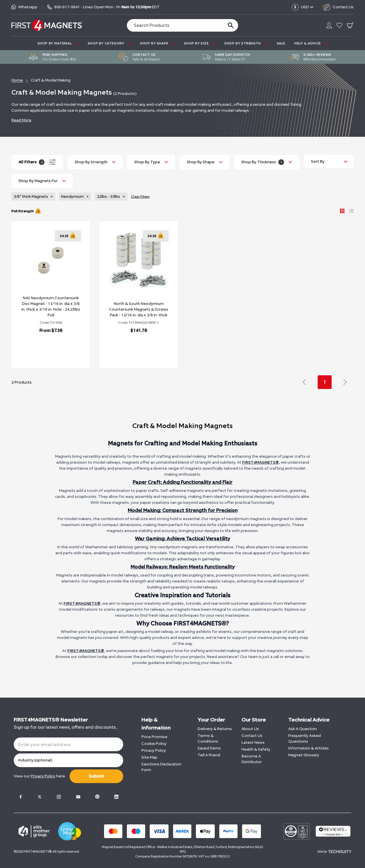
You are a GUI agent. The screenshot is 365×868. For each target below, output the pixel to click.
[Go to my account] (329, 25)
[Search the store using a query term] (173, 25)
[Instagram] (59, 797)
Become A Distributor (252, 759)
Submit (96, 776)
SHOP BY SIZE (200, 43)
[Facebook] (21, 797)
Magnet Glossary (304, 755)
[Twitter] (40, 797)
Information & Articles (309, 748)
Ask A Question (303, 729)
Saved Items (209, 748)
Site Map (149, 757)
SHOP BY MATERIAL (58, 43)
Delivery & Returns (215, 729)
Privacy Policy (154, 750)
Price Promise (154, 737)
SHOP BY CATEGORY (109, 43)
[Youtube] (78, 797)
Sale (281, 43)
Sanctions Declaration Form (161, 767)
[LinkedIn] (116, 797)
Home (17, 80)
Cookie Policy (154, 744)
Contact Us (252, 736)
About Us (250, 729)
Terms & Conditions (208, 738)
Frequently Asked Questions (305, 738)
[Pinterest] (97, 797)
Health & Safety (256, 749)
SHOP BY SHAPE (157, 43)
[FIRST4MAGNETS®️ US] (47, 25)
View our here (39, 776)
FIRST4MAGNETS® (260, 462)
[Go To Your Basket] (350, 25)
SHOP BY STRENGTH (246, 43)
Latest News (253, 742)
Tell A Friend (209, 755)
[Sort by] (329, 162)
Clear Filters (140, 197)
